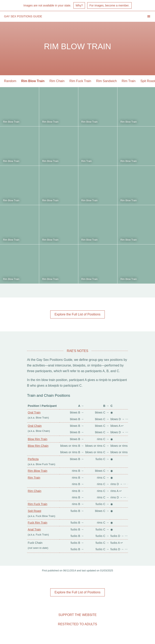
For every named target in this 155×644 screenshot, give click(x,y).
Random (10, 81)
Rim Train (129, 81)
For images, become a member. (109, 5)
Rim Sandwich (106, 81)
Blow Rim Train (38, 439)
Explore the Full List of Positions (77, 314)
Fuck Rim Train (38, 523)
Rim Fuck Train (80, 81)
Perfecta (33, 459)
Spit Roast (35, 511)
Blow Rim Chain (38, 446)
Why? (79, 5)
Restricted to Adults (77, 624)
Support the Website (77, 615)
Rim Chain (57, 81)
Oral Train (34, 412)
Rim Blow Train (33, 81)
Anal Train (34, 529)
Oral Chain (35, 426)
